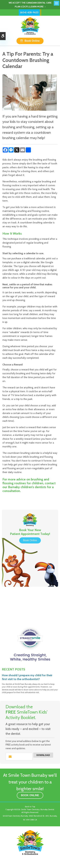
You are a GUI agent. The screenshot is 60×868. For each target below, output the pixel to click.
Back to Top (30, 807)
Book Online (32, 41)
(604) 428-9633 (29, 12)
